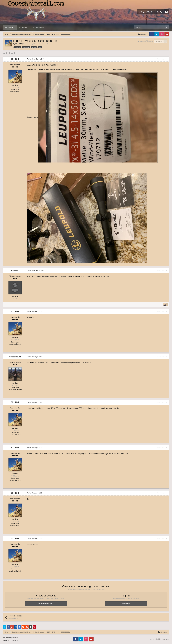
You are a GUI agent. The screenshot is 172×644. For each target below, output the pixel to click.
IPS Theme (6, 638)
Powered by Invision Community (159, 639)
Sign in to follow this (146, 41)
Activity (25, 27)
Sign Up (160, 12)
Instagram (162, 34)
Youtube (167, 34)
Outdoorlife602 (15, 357)
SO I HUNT (19, 44)
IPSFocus (15, 638)
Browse (11, 27)
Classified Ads (43, 44)
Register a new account (46, 604)
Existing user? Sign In (146, 12)
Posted (36, 59)
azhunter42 (15, 270)
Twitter (157, 34)
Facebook (152, 34)
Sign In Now (126, 604)
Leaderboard (40, 27)
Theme (6, 641)
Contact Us (14, 641)
